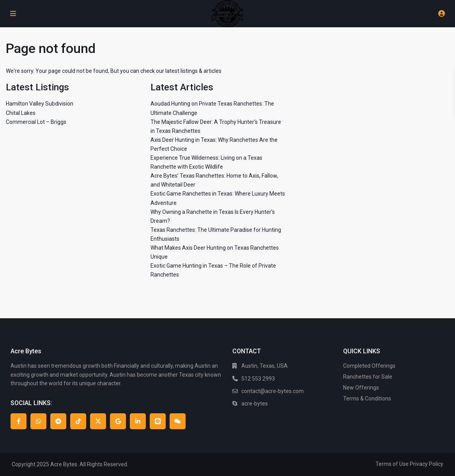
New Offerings (361, 388)
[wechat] (178, 421)
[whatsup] (38, 421)
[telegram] (58, 421)
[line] (158, 421)
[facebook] (19, 421)
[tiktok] (78, 421)
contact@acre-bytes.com (273, 391)
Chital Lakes (21, 113)
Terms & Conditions (367, 398)
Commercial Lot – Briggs (36, 122)
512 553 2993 (258, 379)
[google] (118, 421)
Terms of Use (392, 464)
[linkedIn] (138, 421)
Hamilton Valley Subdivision (40, 104)
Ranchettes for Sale (368, 377)
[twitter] (98, 421)
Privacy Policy (427, 464)
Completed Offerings (369, 366)
